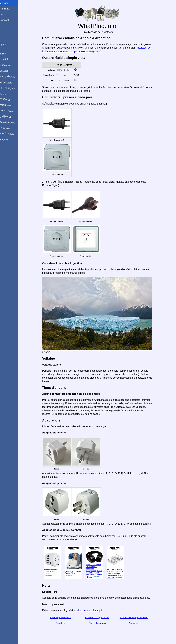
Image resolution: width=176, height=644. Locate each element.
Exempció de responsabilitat (137, 618)
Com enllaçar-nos (100, 623)
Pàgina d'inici (9, 9)
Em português (12, 77)
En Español (8, 59)
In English (7, 54)
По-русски (10, 105)
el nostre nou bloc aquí (93, 610)
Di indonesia (11, 111)
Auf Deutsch (8, 71)
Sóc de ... (7, 14)
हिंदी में (7, 94)
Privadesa (64, 623)
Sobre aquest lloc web (64, 618)
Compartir (137, 623)
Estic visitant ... (10, 20)
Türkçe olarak (11, 122)
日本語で (9, 99)
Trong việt (9, 116)
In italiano (9, 65)
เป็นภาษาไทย (11, 134)
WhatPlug (8, 3)
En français (10, 82)
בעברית (8, 139)
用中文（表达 (11, 88)
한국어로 (9, 128)
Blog (4, 30)
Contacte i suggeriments (100, 618)
